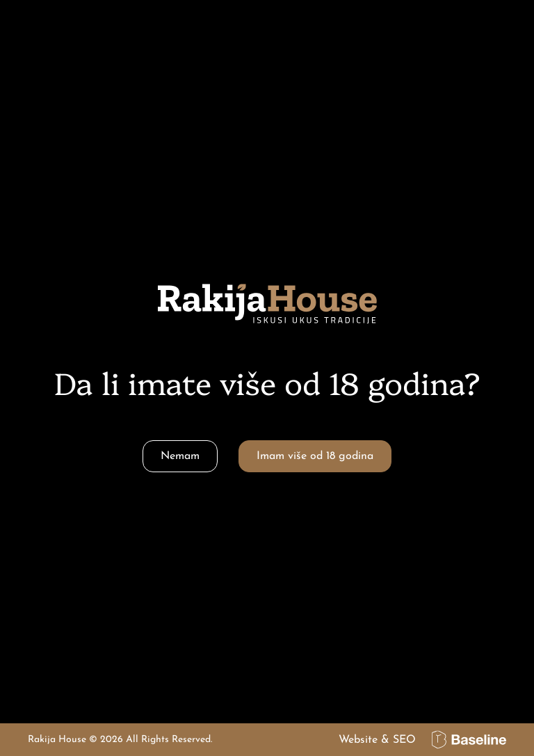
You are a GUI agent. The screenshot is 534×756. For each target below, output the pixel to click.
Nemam (180, 456)
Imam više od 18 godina (315, 456)
